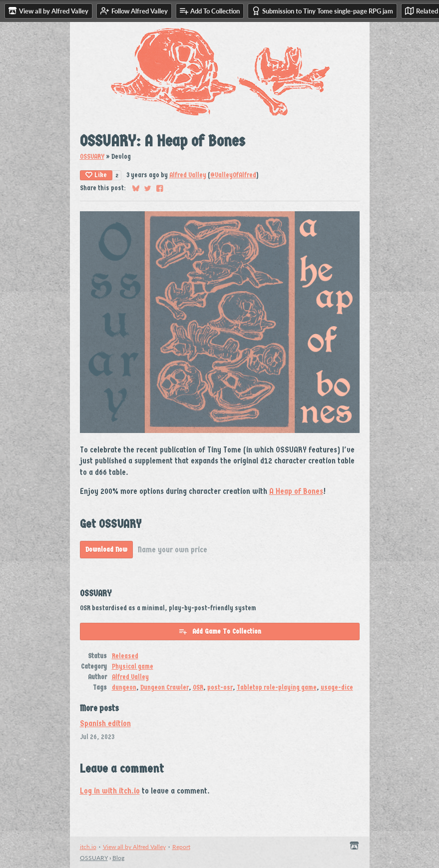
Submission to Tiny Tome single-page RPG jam (322, 11)
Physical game (133, 666)
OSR (198, 687)
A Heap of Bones (296, 491)
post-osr (220, 687)
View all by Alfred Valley (134, 847)
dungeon (124, 687)
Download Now (106, 550)
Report (181, 847)
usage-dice (337, 687)
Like (96, 175)
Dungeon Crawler (165, 687)
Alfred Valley (188, 175)
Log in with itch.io (110, 791)
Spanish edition (105, 723)
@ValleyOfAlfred (233, 175)
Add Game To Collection (220, 631)
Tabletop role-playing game (277, 687)
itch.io (88, 847)
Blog (118, 858)
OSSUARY (92, 157)
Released (125, 656)
